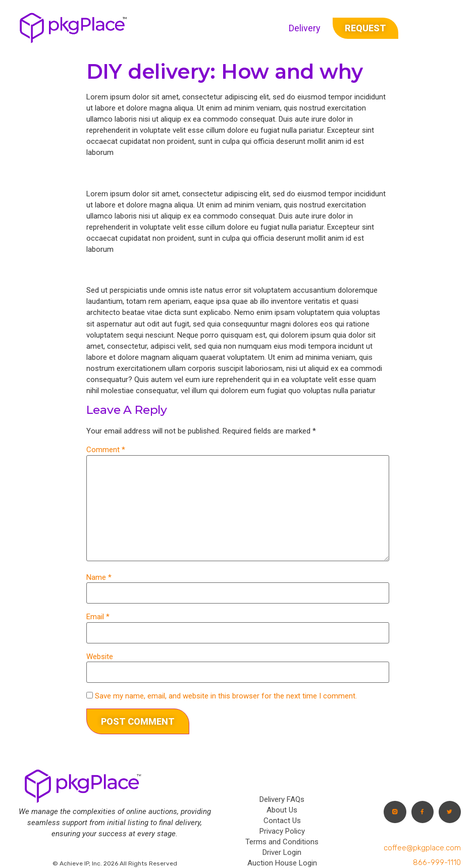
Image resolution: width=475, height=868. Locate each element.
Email (98, 617)
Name (99, 578)
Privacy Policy (282, 831)
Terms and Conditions (282, 842)
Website (100, 657)
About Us (282, 810)
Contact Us (282, 821)
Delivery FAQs (282, 799)
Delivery (305, 28)
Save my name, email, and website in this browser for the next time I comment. (226, 696)
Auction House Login (282, 863)
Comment (106, 450)
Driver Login (282, 852)
